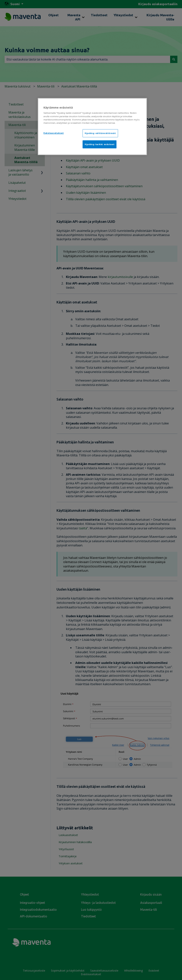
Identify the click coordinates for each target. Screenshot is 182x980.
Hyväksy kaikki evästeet (100, 144)
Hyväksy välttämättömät (100, 133)
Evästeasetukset (54, 133)
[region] (92, 127)
